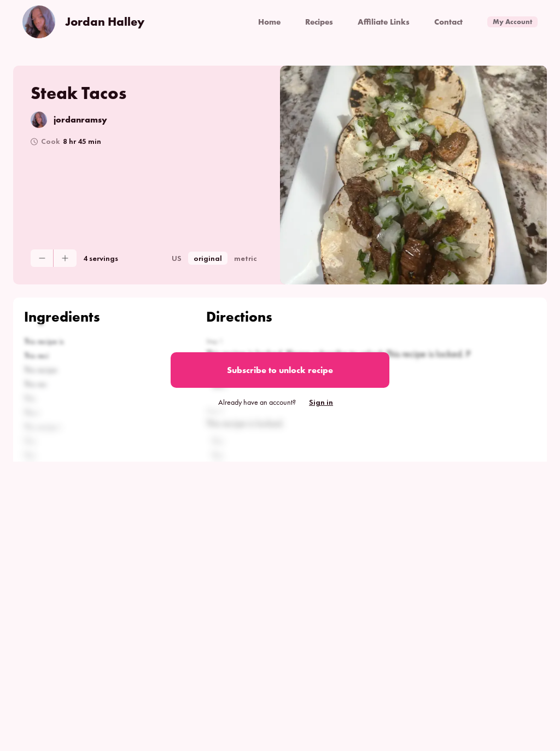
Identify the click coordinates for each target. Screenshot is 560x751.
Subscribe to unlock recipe (280, 370)
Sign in (321, 402)
